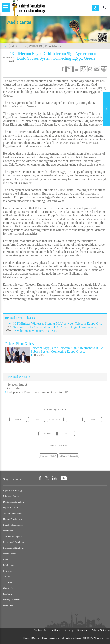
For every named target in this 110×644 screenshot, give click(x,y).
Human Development (13, 519)
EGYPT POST (55, 419)
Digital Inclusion (11, 508)
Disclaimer (8, 606)
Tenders (7, 577)
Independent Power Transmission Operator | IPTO (40, 392)
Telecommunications (12, 513)
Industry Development (13, 525)
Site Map (69, 630)
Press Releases (53, 46)
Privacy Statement (11, 600)
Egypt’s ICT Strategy (13, 490)
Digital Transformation (14, 502)
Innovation (8, 531)
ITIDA (37, 419)
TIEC (66, 434)
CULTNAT (48, 434)
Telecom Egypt (17, 384)
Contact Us (8, 588)
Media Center (19, 46)
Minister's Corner (11, 496)
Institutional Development (15, 542)
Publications (9, 565)
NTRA (18, 419)
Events (6, 559)
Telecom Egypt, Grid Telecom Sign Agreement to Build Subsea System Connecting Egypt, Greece (67, 350)
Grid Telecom (16, 388)
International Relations (13, 548)
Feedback (7, 594)
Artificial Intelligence (13, 536)
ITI (74, 419)
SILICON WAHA (48, 456)
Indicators (8, 571)
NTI (93, 419)
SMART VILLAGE (69, 456)
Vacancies (8, 583)
